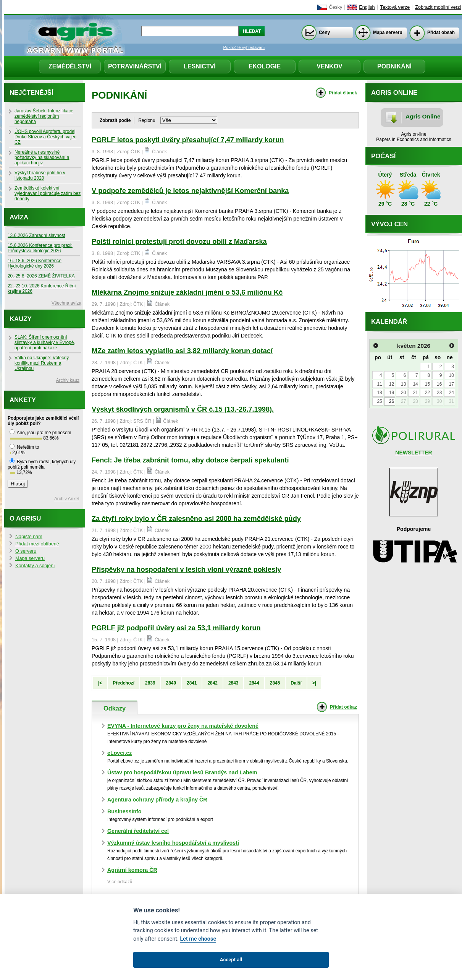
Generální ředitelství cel (138, 831)
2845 (275, 683)
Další (296, 683)
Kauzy (21, 319)
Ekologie (265, 66)
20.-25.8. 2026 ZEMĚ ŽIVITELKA (41, 276)
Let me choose (198, 939)
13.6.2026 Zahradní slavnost (36, 235)
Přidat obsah (441, 32)
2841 (192, 683)
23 (439, 393)
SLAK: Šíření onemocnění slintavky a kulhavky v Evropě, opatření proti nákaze (45, 342)
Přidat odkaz (343, 707)
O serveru (26, 551)
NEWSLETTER (414, 453)
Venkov (330, 66)
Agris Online (423, 116)
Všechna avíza (66, 303)
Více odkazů (120, 882)
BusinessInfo (124, 811)
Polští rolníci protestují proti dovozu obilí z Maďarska (179, 242)
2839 (150, 683)
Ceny (324, 32)
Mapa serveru (388, 32)
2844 (254, 683)
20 (403, 393)
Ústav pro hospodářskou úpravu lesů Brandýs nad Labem (182, 772)
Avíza (19, 217)
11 (379, 384)
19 (392, 393)
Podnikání (394, 66)
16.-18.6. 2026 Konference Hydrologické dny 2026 (35, 263)
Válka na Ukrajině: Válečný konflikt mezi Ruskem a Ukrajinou (42, 363)
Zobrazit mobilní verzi (438, 7)
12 (392, 384)
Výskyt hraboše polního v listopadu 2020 (40, 175)
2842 (212, 683)
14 (415, 384)
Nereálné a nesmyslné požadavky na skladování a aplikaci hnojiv (42, 157)
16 (439, 384)
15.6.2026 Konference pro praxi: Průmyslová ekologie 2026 (40, 248)
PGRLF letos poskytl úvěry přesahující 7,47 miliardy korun (188, 140)
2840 (171, 683)
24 (451, 393)
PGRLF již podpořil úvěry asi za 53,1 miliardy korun (176, 628)
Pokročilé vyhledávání (244, 47)
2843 (233, 683)
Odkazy (115, 708)
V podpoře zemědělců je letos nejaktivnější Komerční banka (190, 191)
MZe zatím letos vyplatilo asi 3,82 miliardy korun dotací (182, 351)
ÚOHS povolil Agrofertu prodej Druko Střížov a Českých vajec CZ (45, 137)
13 (403, 384)
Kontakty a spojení (35, 566)
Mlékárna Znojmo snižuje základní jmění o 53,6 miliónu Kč (187, 292)
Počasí (383, 156)
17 (451, 384)
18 (379, 393)
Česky (335, 7)
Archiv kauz (68, 380)
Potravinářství (135, 66)
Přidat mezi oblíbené (37, 544)
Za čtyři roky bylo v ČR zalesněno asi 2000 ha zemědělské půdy (196, 519)
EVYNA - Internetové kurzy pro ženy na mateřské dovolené (183, 726)
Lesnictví (200, 66)
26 (392, 401)
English (367, 7)
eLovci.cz (120, 753)
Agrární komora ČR (132, 870)
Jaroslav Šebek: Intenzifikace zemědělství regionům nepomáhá (44, 116)
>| (314, 683)
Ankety (23, 400)
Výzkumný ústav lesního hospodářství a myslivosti (173, 843)
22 (427, 393)
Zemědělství (70, 66)
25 (379, 401)
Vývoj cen (389, 224)
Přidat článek (343, 93)
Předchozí (124, 683)
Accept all (231, 960)
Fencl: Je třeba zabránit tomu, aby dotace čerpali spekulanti (190, 460)
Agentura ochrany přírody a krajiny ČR (157, 800)
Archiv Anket (67, 499)
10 (451, 375)
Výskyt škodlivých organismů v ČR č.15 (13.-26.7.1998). (183, 409)
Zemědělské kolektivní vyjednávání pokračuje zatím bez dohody (48, 193)
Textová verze (395, 7)
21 (415, 393)
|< (100, 683)
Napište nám (29, 537)
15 (427, 384)
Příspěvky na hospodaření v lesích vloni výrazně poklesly (186, 570)
